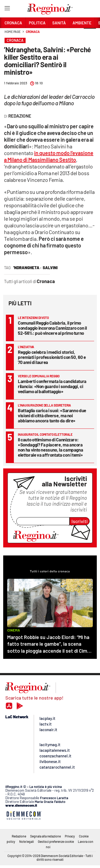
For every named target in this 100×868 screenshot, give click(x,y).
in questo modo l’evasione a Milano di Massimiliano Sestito (49, 156)
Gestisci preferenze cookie (56, 841)
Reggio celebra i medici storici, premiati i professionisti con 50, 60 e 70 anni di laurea (52, 357)
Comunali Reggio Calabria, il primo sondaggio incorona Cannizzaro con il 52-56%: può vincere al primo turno (52, 328)
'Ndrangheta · (27, 268)
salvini (50, 268)
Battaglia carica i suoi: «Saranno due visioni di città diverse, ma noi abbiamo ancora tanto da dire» (52, 415)
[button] (90, 35)
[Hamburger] (7, 9)
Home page (13, 32)
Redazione (19, 836)
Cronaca (33, 32)
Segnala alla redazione (45, 836)
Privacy (70, 836)
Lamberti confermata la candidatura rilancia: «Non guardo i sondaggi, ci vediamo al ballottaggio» (52, 386)
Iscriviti (80, 521)
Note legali (27, 841)
